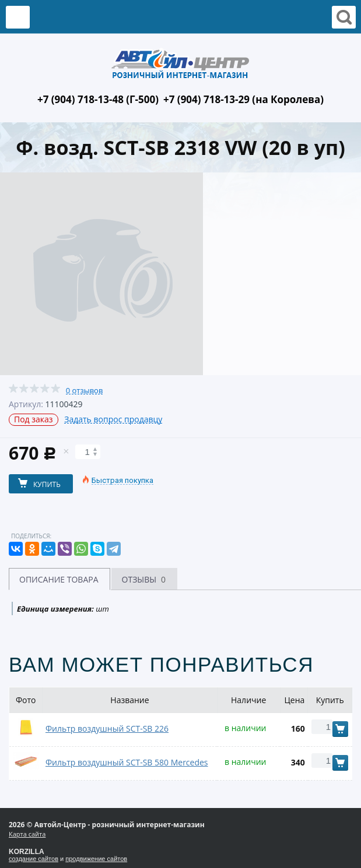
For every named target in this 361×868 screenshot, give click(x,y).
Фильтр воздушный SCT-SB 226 (107, 728)
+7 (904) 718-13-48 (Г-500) (98, 99)
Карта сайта (27, 834)
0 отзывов (85, 391)
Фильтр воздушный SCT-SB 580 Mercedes (127, 762)
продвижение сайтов (96, 859)
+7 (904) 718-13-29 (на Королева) (243, 99)
